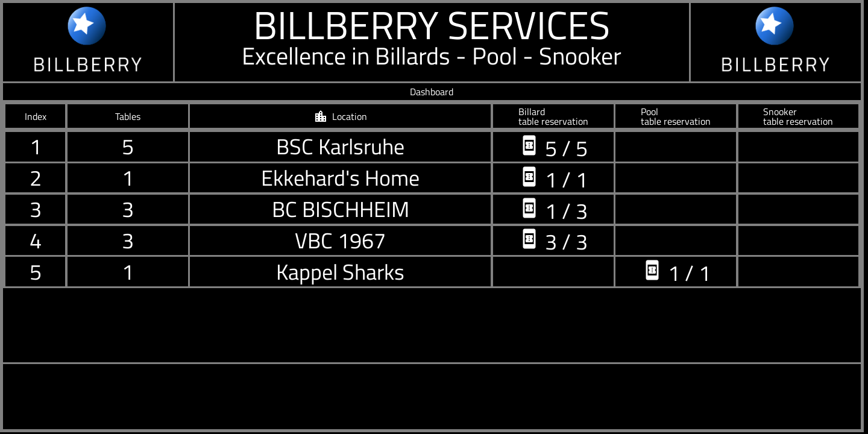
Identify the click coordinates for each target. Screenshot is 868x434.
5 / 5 (553, 147)
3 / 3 (553, 240)
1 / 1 (553, 178)
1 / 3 (553, 209)
